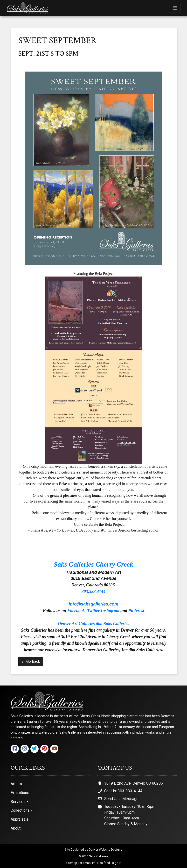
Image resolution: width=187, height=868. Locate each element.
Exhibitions (20, 793)
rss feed (104, 863)
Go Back (31, 661)
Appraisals (20, 819)
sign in (117, 863)
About (16, 828)
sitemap (72, 863)
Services (18, 802)
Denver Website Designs (106, 850)
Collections (20, 810)
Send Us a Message (121, 799)
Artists (16, 784)
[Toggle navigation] (175, 8)
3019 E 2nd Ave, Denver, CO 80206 (134, 783)
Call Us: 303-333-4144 (123, 791)
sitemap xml (88, 863)
